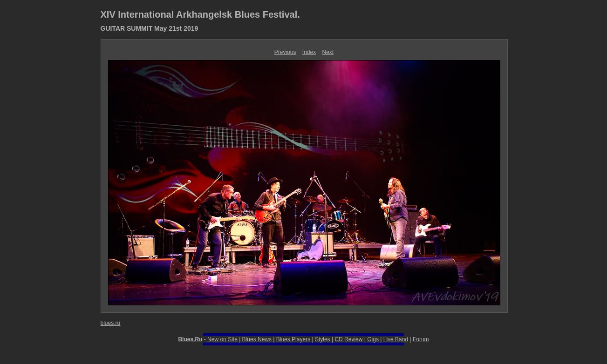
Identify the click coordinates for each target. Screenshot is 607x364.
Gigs (373, 339)
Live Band (396, 339)
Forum (421, 339)
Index (309, 52)
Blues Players (293, 339)
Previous (285, 52)
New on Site (222, 339)
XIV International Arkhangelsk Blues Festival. (200, 14)
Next (328, 52)
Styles (323, 339)
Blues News (257, 339)
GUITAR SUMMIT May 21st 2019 (150, 28)
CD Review (348, 339)
